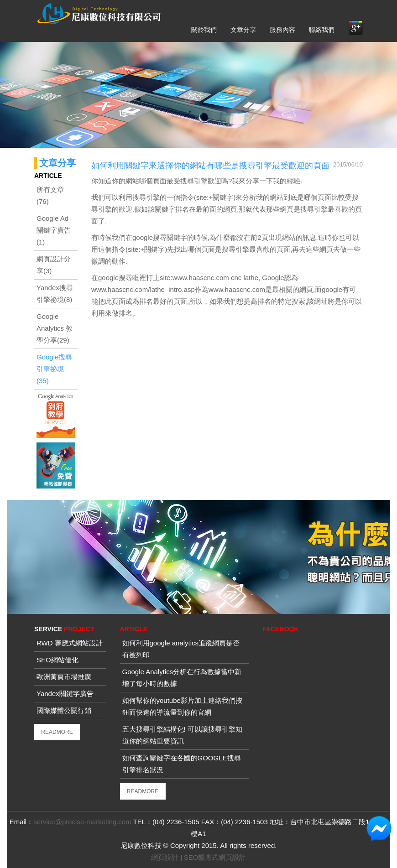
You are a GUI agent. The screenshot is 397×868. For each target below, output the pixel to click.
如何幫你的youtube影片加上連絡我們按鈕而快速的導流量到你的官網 (182, 706)
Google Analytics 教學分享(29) (55, 328)
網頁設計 (165, 857)
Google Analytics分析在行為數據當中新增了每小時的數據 (182, 678)
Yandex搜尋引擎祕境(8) (55, 294)
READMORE (57, 732)
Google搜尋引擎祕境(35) (54, 369)
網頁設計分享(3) (54, 265)
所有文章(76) (50, 195)
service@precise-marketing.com (82, 822)
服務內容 (282, 30)
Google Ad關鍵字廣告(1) (54, 230)
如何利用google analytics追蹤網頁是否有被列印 (181, 649)
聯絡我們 (322, 30)
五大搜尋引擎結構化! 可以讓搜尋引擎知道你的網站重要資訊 (182, 735)
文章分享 (243, 30)
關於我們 (204, 30)
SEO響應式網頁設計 (215, 857)
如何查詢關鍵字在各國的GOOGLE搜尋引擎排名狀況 (182, 764)
